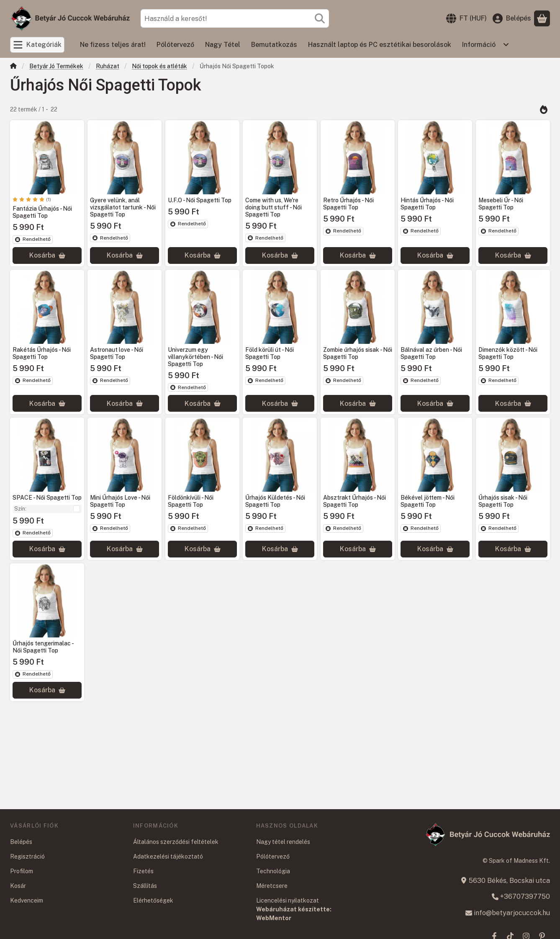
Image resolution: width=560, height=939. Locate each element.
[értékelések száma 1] (32, 200)
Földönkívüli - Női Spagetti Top (191, 502)
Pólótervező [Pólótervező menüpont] (175, 45)
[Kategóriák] (37, 45)
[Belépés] (512, 18)
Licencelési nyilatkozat (288, 900)
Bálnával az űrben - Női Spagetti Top (431, 353)
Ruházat (108, 66)
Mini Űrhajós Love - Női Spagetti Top (120, 502)
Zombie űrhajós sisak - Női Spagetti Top (358, 353)
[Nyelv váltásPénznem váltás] (466, 18)
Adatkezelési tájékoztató (168, 856)
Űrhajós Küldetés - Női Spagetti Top (275, 502)
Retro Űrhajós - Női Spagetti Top (348, 204)
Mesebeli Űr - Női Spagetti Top (501, 204)
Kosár (18, 886)
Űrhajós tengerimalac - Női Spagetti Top (43, 647)
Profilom (22, 871)
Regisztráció (27, 856)
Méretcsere (272, 886)
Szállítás (145, 886)
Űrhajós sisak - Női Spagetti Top (503, 502)
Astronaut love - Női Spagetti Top (117, 353)
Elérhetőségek (153, 900)
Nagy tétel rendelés (283, 842)
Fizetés (143, 871)
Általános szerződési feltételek (176, 842)
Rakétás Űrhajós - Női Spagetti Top (42, 353)
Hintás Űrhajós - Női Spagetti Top (427, 204)
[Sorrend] (543, 110)
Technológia (273, 871)
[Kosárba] (47, 255)
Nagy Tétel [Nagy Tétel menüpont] (223, 45)
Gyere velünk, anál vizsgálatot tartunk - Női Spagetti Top (123, 208)
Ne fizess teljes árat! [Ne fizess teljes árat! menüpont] (113, 45)
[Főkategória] (13, 67)
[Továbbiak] (506, 45)
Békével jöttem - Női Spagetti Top (428, 502)
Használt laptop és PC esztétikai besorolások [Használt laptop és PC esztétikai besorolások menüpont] (380, 45)
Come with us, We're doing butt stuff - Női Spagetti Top (274, 208)
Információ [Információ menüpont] (479, 45)
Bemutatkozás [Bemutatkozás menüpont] (274, 45)
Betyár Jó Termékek (56, 66)
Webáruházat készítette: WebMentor (294, 914)
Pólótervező (273, 856)
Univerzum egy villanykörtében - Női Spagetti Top (195, 357)
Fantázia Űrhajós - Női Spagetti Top (42, 213)
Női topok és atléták (159, 66)
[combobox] (235, 18)
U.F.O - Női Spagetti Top (200, 201)
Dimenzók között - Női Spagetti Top (508, 353)
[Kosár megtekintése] (542, 18)
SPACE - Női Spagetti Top (47, 498)
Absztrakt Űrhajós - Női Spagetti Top (354, 502)
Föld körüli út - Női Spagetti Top (270, 353)
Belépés (21, 842)
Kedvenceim (27, 900)
